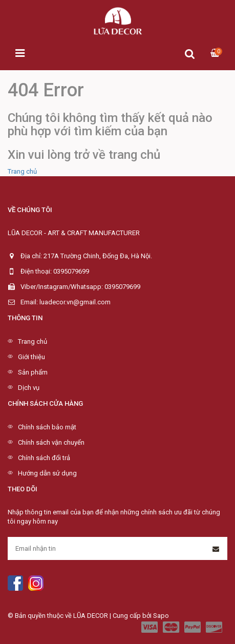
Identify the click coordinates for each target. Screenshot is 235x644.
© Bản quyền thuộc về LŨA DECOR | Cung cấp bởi (80, 616)
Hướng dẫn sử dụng (47, 473)
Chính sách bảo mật (47, 427)
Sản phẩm (33, 372)
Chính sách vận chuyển (51, 442)
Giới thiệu (31, 357)
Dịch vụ (29, 388)
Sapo (161, 616)
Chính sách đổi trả (44, 458)
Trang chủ (22, 171)
